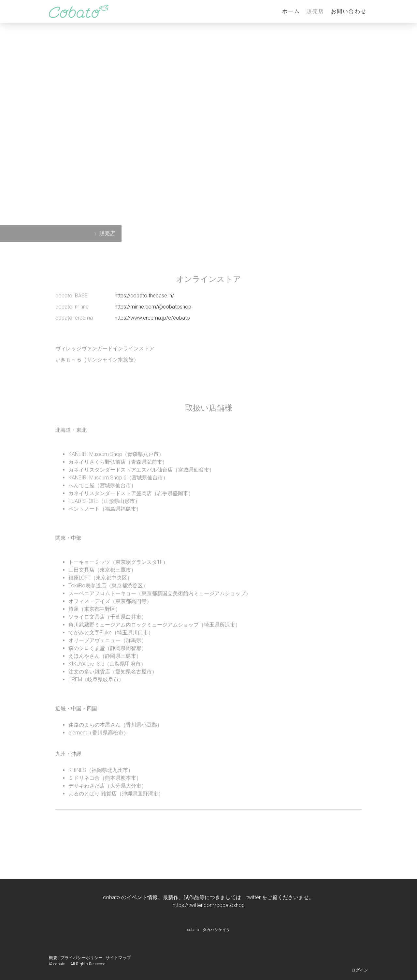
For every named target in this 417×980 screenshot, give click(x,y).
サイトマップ (118, 958)
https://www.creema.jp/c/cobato (152, 318)
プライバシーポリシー (81, 958)
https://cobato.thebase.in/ (144, 296)
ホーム (291, 11)
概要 (53, 958)
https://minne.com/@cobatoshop (153, 307)
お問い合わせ (349, 11)
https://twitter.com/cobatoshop (209, 905)
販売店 (316, 11)
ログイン (360, 970)
